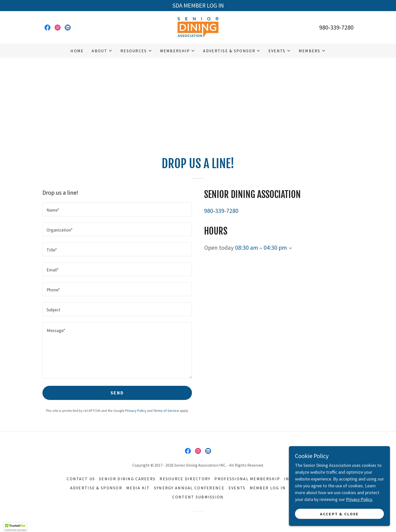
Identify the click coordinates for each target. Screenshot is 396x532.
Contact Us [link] (81, 479)
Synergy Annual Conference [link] (189, 488)
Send (117, 393)
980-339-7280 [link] (336, 27)
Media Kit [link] (138, 488)
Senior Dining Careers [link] (127, 479)
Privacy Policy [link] (136, 411)
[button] (102, 51)
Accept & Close (339, 514)
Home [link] (77, 51)
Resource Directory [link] (185, 479)
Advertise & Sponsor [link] (96, 488)
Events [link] (237, 488)
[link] (47, 28)
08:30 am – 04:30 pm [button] (261, 248)
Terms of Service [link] (166, 411)
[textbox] (117, 209)
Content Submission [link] (198, 497)
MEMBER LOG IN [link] (268, 488)
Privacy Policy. (359, 499)
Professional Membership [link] (247, 479)
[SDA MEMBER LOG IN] (198, 6)
